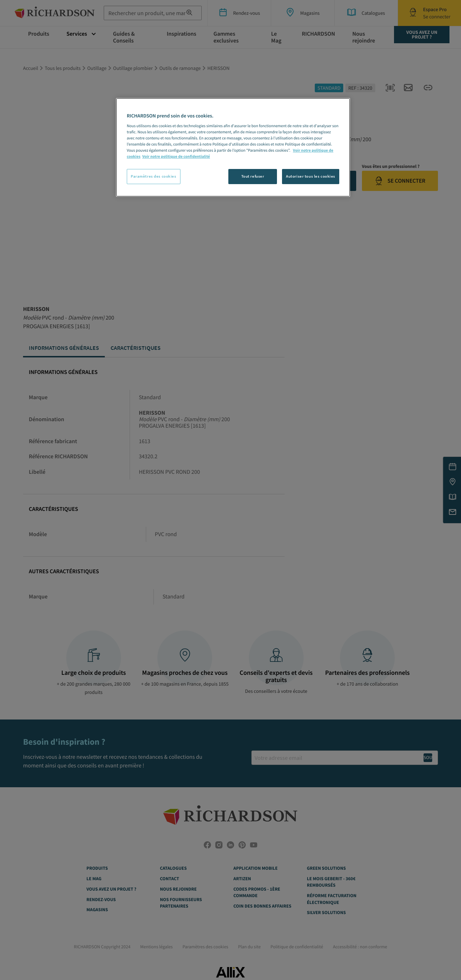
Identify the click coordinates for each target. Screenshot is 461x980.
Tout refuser (253, 176)
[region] (233, 147)
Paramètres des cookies (154, 176)
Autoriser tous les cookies (311, 176)
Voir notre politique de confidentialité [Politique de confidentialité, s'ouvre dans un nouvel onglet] (176, 157)
